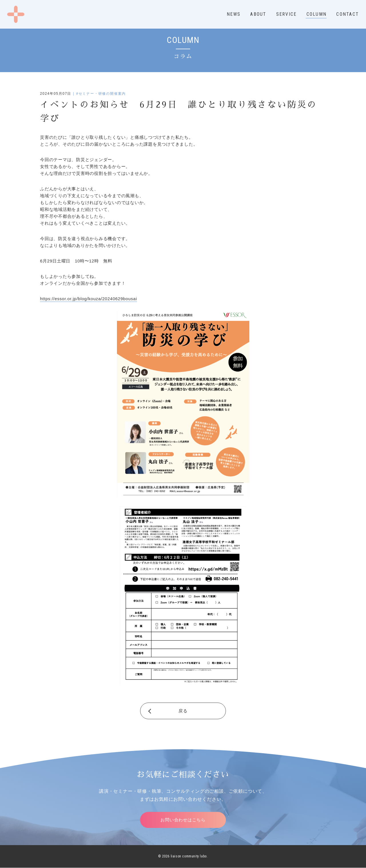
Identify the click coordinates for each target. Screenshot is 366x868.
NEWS (234, 14)
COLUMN (317, 14)
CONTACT (348, 14)
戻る (183, 711)
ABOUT (258, 14)
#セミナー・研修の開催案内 (101, 94)
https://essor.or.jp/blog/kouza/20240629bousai (88, 299)
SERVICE (287, 14)
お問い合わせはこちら (183, 820)
